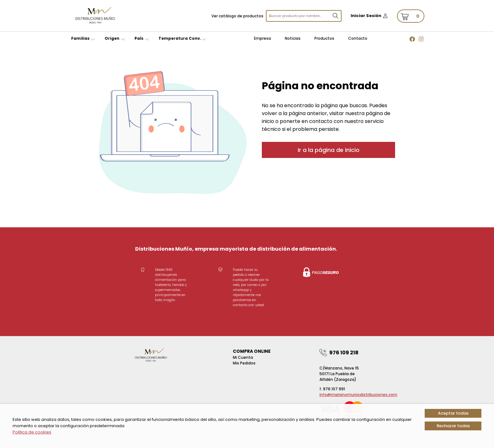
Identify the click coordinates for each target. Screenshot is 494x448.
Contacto (358, 38)
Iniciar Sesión (366, 16)
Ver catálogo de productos (237, 16)
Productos (324, 38)
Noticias (293, 38)
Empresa (262, 38)
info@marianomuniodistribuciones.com (358, 395)
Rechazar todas (453, 426)
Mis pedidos (244, 363)
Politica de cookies (32, 432)
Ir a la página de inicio (329, 150)
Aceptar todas (453, 413)
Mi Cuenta (243, 357)
